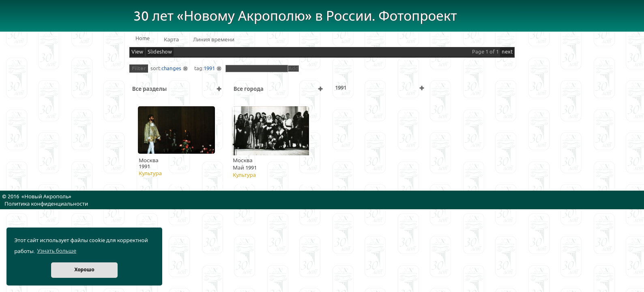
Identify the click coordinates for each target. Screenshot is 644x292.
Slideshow (160, 52)
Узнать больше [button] (57, 251)
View (137, 52)
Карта (171, 40)
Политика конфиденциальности (46, 204)
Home (143, 39)
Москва (149, 161)
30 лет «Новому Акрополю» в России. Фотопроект (295, 16)
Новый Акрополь (46, 197)
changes (171, 69)
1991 (209, 69)
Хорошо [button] (84, 270)
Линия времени (214, 40)
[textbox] (257, 69)
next (507, 52)
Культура (150, 174)
